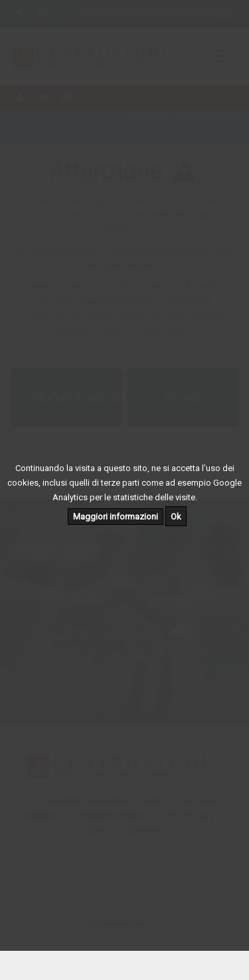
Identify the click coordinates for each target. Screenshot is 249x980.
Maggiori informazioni (116, 517)
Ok (176, 517)
